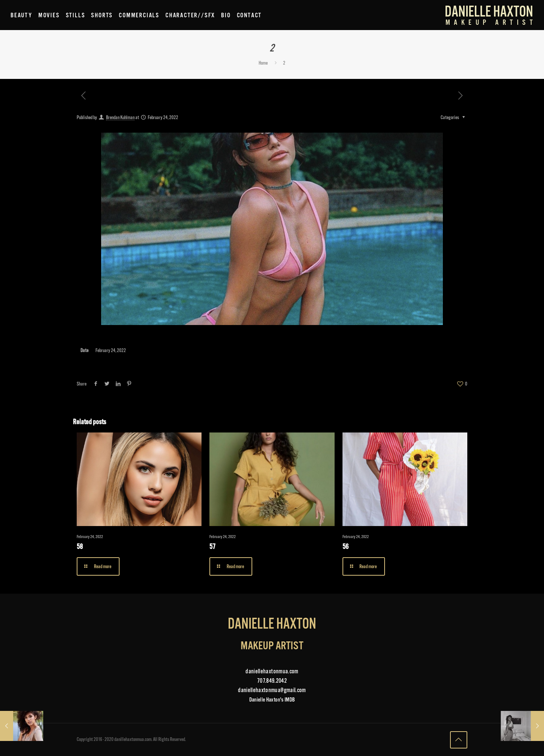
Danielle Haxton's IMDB (272, 699)
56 (345, 547)
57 (212, 547)
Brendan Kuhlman (120, 117)
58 (80, 547)
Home (263, 63)
